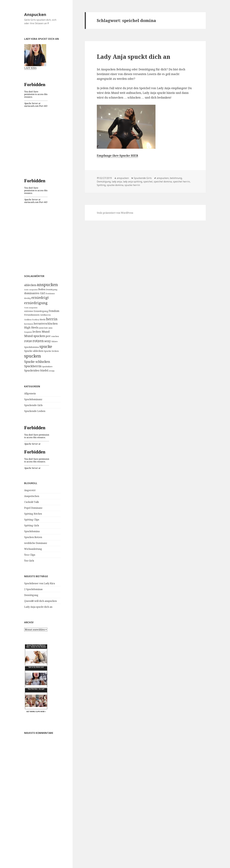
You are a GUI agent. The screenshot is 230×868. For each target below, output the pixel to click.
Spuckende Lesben (35, 411)
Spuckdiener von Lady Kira (40, 583)
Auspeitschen (32, 496)
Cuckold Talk (32, 502)
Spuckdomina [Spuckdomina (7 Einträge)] (32, 347)
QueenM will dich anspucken (40, 601)
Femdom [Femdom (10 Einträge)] (54, 311)
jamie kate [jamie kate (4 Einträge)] (43, 328)
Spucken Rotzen (33, 537)
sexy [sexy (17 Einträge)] (48, 341)
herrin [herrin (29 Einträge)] (52, 319)
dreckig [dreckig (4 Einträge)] (28, 298)
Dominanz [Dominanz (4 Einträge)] (50, 294)
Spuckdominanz (33, 399)
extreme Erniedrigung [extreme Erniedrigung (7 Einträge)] (36, 311)
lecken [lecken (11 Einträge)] (37, 332)
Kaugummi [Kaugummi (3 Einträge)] (28, 332)
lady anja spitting (133, 182)
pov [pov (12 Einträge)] (48, 336)
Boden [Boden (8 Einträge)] (42, 289)
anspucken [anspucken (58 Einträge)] (47, 284)
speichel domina (163, 182)
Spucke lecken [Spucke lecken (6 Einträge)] (51, 351)
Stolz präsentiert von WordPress (115, 213)
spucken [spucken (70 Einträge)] (33, 356)
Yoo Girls (29, 561)
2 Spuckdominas (33, 589)
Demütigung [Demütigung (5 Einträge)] (52, 289)
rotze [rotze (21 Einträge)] (28, 341)
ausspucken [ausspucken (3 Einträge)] (33, 290)
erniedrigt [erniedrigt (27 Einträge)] (40, 298)
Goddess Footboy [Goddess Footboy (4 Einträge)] (32, 320)
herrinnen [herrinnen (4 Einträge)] (29, 324)
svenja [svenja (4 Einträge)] (52, 371)
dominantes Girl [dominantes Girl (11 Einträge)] (35, 293)
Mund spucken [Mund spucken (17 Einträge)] (35, 336)
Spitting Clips (32, 520)
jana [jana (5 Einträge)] (50, 328)
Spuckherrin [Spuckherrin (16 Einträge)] (33, 366)
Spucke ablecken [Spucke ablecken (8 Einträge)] (34, 351)
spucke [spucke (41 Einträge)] (46, 346)
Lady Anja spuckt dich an (38, 607)
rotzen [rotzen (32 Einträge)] (38, 341)
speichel (148, 182)
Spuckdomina (32, 531)
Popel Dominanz (33, 508)
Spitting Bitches (33, 514)
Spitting (101, 185)
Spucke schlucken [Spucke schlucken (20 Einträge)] (37, 362)
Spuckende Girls (33, 405)
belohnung (176, 178)
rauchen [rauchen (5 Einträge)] (55, 336)
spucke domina (115, 185)
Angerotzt (30, 490)
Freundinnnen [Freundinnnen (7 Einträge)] (32, 315)
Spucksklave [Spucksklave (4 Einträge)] (47, 367)
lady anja (117, 182)
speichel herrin (181, 182)
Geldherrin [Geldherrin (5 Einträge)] (45, 315)
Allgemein (30, 393)
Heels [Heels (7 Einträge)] (43, 319)
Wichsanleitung (33, 549)
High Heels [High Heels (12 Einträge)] (31, 327)
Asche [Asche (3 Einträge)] (26, 290)
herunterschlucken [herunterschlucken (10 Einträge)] (46, 324)
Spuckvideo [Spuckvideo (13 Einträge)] (32, 370)
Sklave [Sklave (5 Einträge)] (54, 341)
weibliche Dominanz (36, 543)
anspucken (123, 178)
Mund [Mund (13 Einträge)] (46, 332)
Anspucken (35, 14)
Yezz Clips (30, 555)
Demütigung (31, 595)
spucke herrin (132, 185)
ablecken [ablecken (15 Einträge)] (30, 285)
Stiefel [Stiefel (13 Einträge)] (44, 370)
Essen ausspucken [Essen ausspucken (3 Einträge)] (31, 308)
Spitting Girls (32, 525)
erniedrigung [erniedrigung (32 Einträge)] (36, 303)
